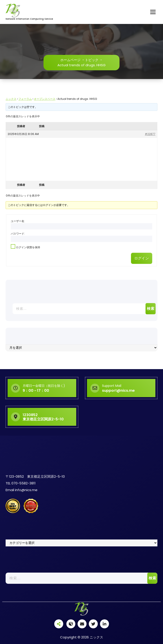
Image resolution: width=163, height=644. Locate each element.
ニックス (11, 99)
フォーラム (25, 99)
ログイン (142, 258)
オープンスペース (45, 99)
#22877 (150, 134)
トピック (92, 60)
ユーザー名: (18, 221)
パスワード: (18, 234)
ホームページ (70, 60)
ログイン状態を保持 (28, 247)
